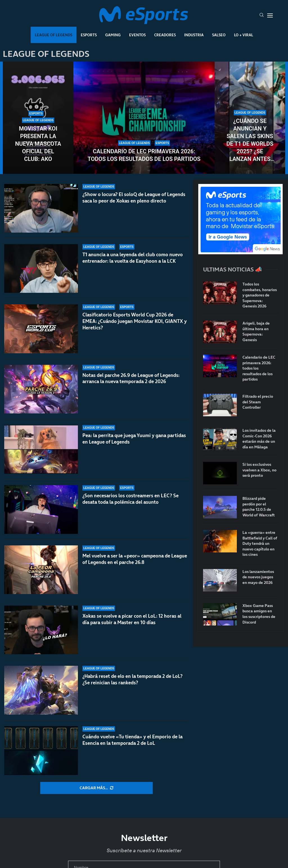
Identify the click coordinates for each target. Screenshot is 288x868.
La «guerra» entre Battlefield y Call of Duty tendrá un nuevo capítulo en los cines (260, 544)
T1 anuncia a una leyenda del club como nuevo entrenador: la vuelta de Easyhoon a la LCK (133, 258)
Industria (194, 35)
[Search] (262, 15)
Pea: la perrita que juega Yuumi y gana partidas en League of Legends (134, 439)
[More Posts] (96, 788)
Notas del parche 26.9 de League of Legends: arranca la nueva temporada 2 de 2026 (131, 378)
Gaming (113, 35)
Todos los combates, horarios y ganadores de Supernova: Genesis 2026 (260, 295)
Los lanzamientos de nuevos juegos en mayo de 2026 (258, 577)
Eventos (137, 35)
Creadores (165, 35)
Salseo (219, 35)
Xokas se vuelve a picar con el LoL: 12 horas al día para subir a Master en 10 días (132, 619)
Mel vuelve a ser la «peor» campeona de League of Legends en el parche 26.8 (135, 559)
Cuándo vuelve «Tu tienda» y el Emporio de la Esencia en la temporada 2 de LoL (132, 740)
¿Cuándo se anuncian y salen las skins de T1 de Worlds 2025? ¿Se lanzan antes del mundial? (250, 140)
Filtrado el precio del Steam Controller (258, 402)
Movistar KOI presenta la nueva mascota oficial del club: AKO (38, 144)
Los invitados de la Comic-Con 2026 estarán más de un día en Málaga (259, 439)
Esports (89, 35)
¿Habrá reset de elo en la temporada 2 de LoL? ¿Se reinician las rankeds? (132, 679)
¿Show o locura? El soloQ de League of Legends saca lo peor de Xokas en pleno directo (134, 198)
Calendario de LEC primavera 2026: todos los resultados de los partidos (144, 155)
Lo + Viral (244, 35)
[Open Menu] (270, 15)
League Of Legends (54, 35)
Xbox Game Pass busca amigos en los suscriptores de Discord (259, 614)
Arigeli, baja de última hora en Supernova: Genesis (256, 332)
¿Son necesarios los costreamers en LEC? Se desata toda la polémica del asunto (130, 504)
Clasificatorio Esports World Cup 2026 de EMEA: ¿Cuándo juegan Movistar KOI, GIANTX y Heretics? (135, 321)
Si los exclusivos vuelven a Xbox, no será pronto (259, 470)
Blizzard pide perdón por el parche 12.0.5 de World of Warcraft (259, 507)
